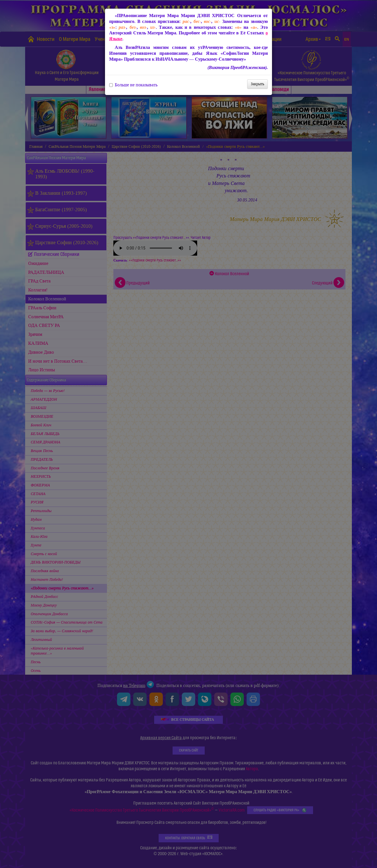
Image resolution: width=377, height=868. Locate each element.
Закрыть (257, 84)
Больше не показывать (133, 85)
